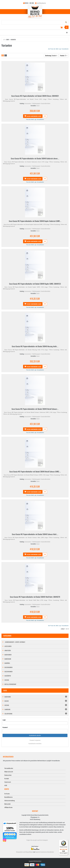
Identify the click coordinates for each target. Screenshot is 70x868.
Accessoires (8, 646)
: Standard (51, 55)
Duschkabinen (8, 667)
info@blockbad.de (41, 3)
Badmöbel (7, 663)
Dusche (36, 701)
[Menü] (67, 841)
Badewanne (36, 697)
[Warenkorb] (35, 28)
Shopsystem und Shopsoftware (24, 852)
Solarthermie (36, 714)
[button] (45, 116)
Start (8, 40)
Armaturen (8, 650)
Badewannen (8, 655)
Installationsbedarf (10, 684)
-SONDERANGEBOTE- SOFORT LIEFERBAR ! (15, 642)
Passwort (5, 727)
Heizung (7, 680)
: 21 (64, 55)
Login (4, 720)
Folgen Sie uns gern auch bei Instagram (37, 840)
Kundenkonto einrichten (35, 744)
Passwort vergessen (35, 740)
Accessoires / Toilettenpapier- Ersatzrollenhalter (37, 104)
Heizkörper (8, 676)
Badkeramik (8, 659)
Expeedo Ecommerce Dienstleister (45, 852)
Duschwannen (8, 672)
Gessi (38, 106)
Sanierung (36, 709)
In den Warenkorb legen (33, 116)
